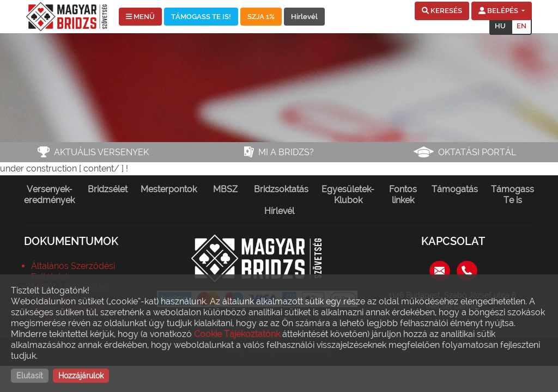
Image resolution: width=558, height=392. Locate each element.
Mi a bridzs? (286, 152)
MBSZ (225, 189)
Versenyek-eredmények (49, 195)
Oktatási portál (477, 152)
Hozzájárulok (81, 376)
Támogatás (455, 189)
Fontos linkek (403, 195)
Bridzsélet (108, 189)
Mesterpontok (169, 189)
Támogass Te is (512, 195)
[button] (442, 11)
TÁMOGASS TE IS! (201, 17)
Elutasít (30, 376)
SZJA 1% (261, 17)
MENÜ (140, 17)
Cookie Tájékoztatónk (237, 334)
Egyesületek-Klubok (348, 195)
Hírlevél (304, 17)
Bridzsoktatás (281, 189)
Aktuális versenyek (101, 152)
